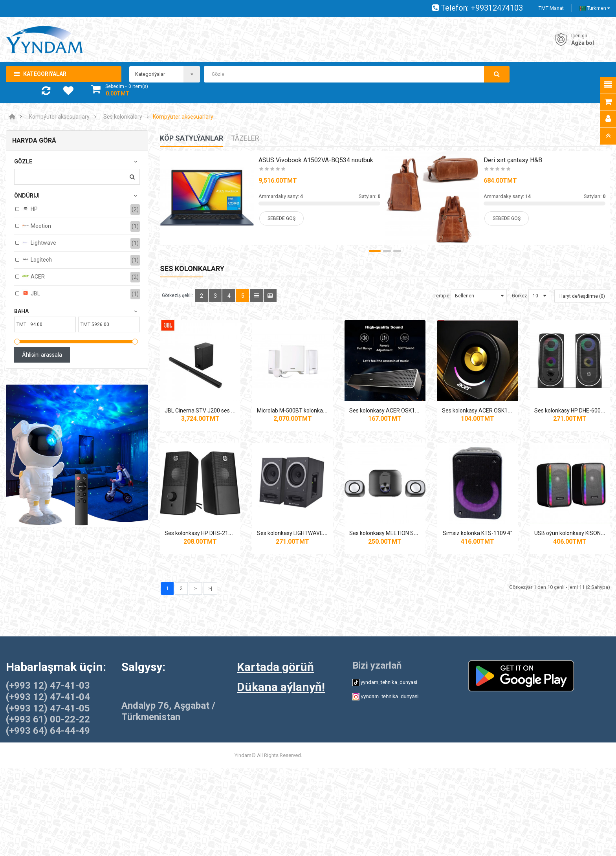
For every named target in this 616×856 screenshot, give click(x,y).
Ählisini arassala (42, 355)
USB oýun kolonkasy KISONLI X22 (324, 709)
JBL (31, 293)
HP (30, 209)
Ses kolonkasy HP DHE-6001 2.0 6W (211, 568)
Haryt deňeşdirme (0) (582, 296)
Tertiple (442, 296)
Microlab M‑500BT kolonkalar (324, 428)
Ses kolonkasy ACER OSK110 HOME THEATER (448, 428)
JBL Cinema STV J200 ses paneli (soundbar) (220, 428)
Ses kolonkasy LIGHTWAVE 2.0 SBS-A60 (441, 568)
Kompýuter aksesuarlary (59, 117)
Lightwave (39, 242)
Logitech (37, 259)
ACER (33, 276)
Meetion (36, 225)
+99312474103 (497, 8)
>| (210, 764)
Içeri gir (579, 36)
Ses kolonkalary (123, 117)
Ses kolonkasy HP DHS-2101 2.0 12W (324, 568)
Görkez (520, 296)
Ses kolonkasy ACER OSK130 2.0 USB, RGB (557, 428)
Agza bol (583, 43)
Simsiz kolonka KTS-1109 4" (211, 709)
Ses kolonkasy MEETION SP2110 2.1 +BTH (556, 568)
